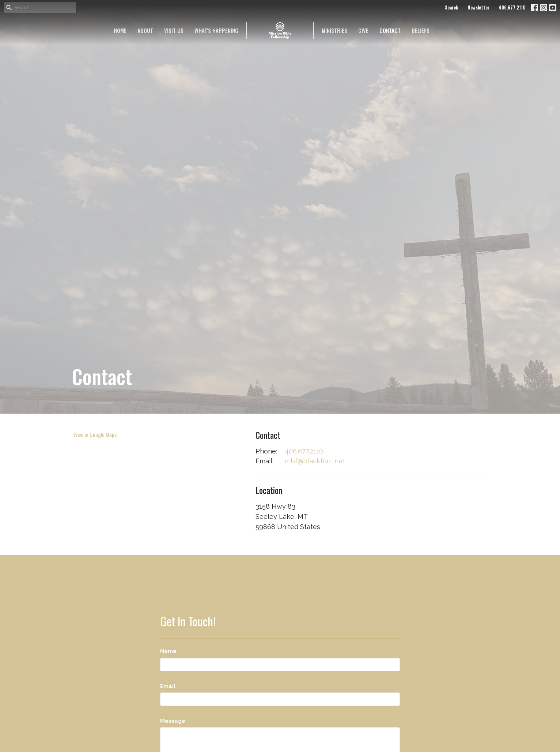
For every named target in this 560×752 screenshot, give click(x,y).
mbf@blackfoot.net (315, 461)
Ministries (334, 30)
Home (120, 30)
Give (363, 30)
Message (173, 721)
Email (168, 686)
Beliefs (421, 30)
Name (168, 651)
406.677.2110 (512, 7)
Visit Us (174, 30)
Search (452, 7)
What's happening (216, 30)
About (145, 30)
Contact (390, 30)
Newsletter (478, 7)
